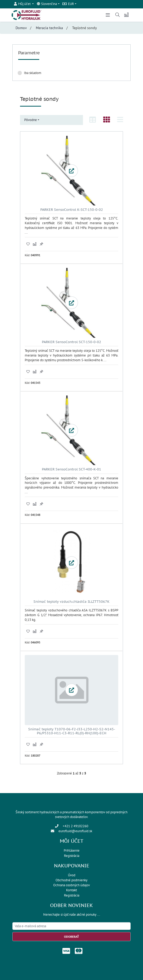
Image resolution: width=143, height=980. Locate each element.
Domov (21, 28)
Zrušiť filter (114, 73)
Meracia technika (49, 28)
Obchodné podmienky (71, 880)
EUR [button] (68, 4)
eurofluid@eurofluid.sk (75, 831)
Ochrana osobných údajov (71, 885)
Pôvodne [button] (31, 120)
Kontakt (71, 890)
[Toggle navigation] (108, 15)
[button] (24, 4)
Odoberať (71, 937)
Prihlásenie (72, 850)
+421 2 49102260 (75, 826)
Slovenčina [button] (47, 4)
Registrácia (72, 856)
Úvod (72, 875)
